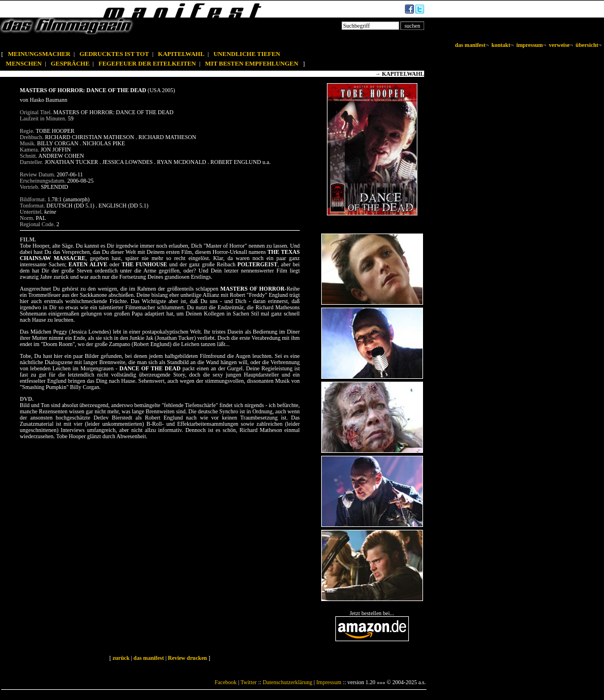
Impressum (329, 682)
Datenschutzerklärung (288, 682)
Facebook (225, 682)
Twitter (249, 682)
